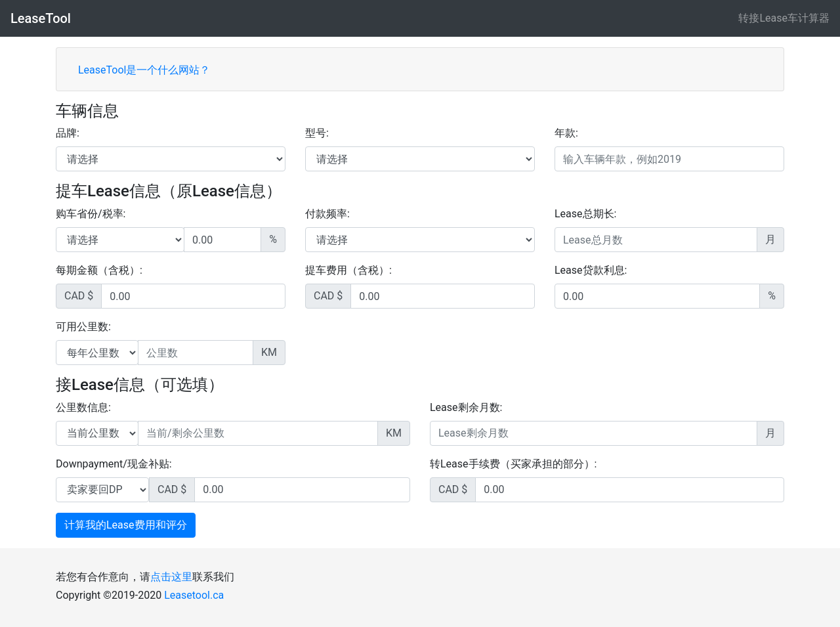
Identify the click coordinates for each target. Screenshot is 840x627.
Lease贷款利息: (591, 270)
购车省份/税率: (91, 214)
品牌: (68, 133)
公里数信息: (83, 407)
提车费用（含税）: (348, 270)
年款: (566, 133)
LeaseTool (41, 18)
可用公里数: (83, 327)
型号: (317, 133)
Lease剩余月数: (466, 407)
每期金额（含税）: (99, 270)
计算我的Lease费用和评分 (126, 525)
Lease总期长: (585, 214)
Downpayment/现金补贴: (114, 464)
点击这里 (171, 577)
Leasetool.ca (194, 595)
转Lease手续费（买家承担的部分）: (513, 464)
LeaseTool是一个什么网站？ (144, 70)
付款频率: (327, 214)
